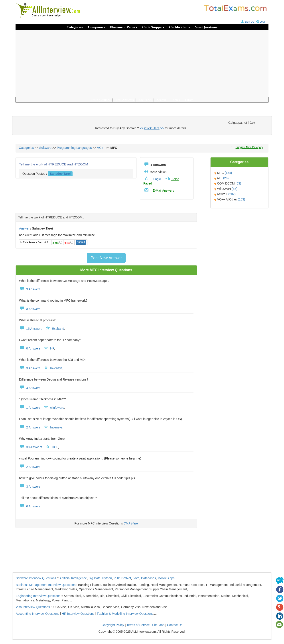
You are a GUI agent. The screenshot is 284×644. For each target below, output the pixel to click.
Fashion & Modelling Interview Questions (125, 614)
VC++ (101, 148)
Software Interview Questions (36, 578)
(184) (228, 173)
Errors (189, 100)
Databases (149, 578)
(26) (226, 178)
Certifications (179, 27)
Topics (176, 100)
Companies (96, 27)
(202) (232, 194)
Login (261, 22)
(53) (238, 183)
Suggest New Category (249, 147)
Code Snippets (153, 27)
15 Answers (31, 329)
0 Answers (30, 348)
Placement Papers (124, 27)
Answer (25, 228)
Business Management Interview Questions (46, 585)
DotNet (126, 578)
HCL (55, 447)
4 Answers (30, 388)
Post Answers (125, 100)
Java (136, 578)
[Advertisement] (142, 63)
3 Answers (30, 289)
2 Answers (30, 427)
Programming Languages (74, 148)
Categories (75, 27)
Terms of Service (138, 625)
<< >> (152, 128)
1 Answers (30, 408)
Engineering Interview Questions (38, 596)
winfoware (57, 408)
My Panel (145, 100)
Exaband (58, 329)
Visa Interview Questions (33, 607)
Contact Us (175, 625)
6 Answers (30, 506)
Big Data (95, 578)
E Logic (156, 179)
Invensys (56, 368)
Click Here (131, 523)
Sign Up (247, 22)
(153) (242, 199)
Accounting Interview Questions (37, 614)
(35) (235, 189)
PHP (117, 578)
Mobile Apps (166, 578)
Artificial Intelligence (73, 578)
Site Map (158, 625)
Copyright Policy (113, 625)
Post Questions (101, 100)
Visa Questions (206, 27)
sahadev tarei (60, 174)
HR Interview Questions (78, 614)
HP (52, 348)
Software (45, 148)
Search (161, 100)
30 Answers (31, 447)
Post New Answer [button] (106, 258)
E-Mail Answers (163, 190)
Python (107, 578)
